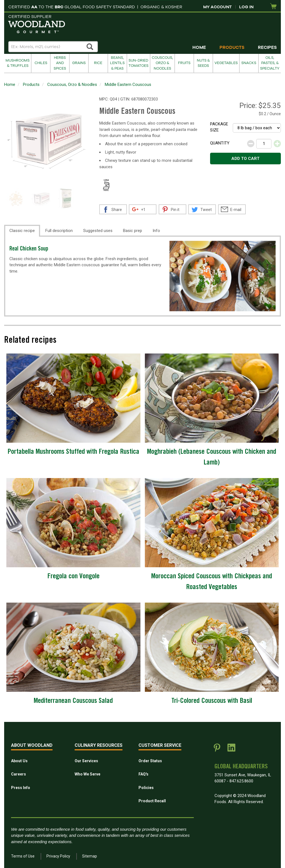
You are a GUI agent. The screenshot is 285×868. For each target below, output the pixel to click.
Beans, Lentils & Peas (117, 63)
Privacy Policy (58, 856)
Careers (19, 774)
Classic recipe (22, 231)
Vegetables (226, 63)
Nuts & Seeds (203, 63)
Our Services (86, 761)
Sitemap (90, 856)
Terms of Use (23, 856)
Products (232, 48)
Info (156, 231)
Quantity (220, 143)
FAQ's (143, 774)
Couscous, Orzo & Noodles (162, 63)
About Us (19, 761)
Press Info (21, 788)
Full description (59, 231)
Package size (219, 127)
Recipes (267, 48)
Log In (246, 7)
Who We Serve (87, 774)
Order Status (150, 761)
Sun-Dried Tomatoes (138, 63)
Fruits (184, 63)
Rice (98, 63)
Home (199, 48)
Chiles (41, 63)
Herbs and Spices (60, 63)
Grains (79, 63)
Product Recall (152, 801)
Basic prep (133, 231)
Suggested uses (98, 231)
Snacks (249, 63)
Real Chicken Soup (29, 249)
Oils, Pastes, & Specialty (270, 63)
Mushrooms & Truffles (18, 63)
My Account (217, 7)
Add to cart (245, 159)
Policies (146, 788)
